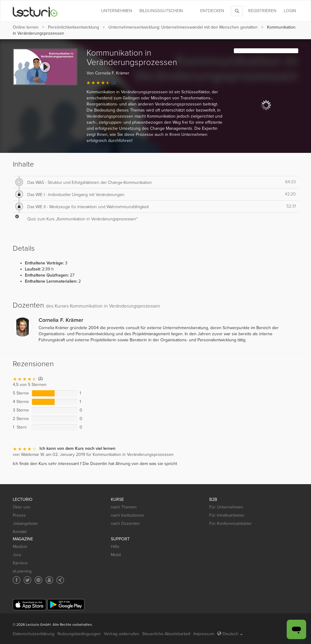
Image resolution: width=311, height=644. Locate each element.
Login (290, 11)
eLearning (22, 571)
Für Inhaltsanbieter (227, 515)
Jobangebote (25, 523)
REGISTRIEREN (262, 11)
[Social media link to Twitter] (27, 580)
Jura (17, 555)
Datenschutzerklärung (34, 634)
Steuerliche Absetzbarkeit (166, 634)
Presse (19, 515)
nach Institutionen (128, 515)
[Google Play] (66, 605)
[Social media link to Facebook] (17, 580)
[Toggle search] (237, 11)
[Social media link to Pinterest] (38, 580)
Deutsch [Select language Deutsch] (230, 634)
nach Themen (124, 507)
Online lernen (26, 27)
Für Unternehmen (226, 507)
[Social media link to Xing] (60, 580)
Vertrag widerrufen (121, 634)
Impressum (204, 634)
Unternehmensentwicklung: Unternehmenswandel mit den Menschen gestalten (183, 27)
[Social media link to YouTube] (49, 580)
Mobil (116, 555)
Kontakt (20, 532)
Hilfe (115, 547)
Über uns (22, 507)
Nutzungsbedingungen (79, 634)
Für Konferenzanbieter (231, 523)
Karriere (20, 563)
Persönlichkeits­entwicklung (73, 27)
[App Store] (29, 605)
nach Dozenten (125, 523)
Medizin (20, 547)
